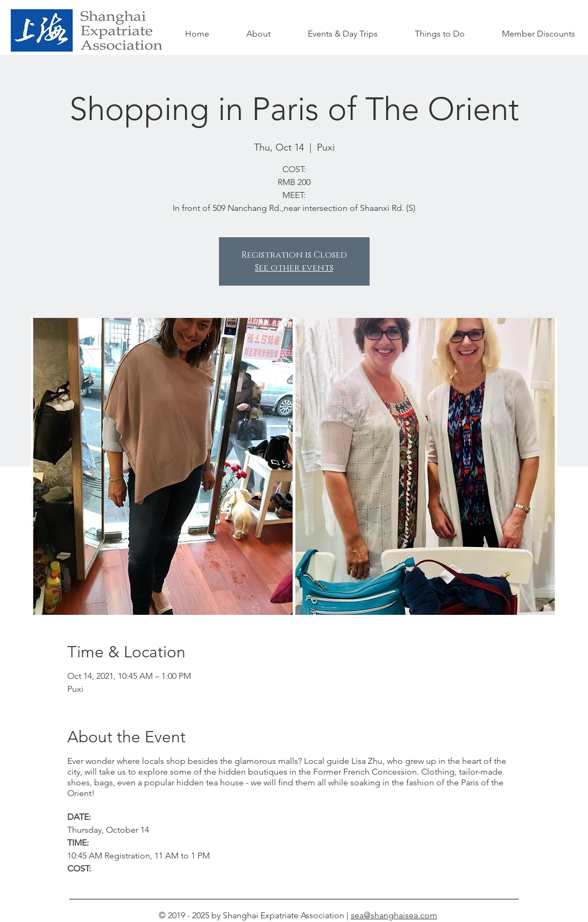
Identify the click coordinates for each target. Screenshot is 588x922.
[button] (440, 34)
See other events (294, 268)
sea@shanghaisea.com (394, 915)
